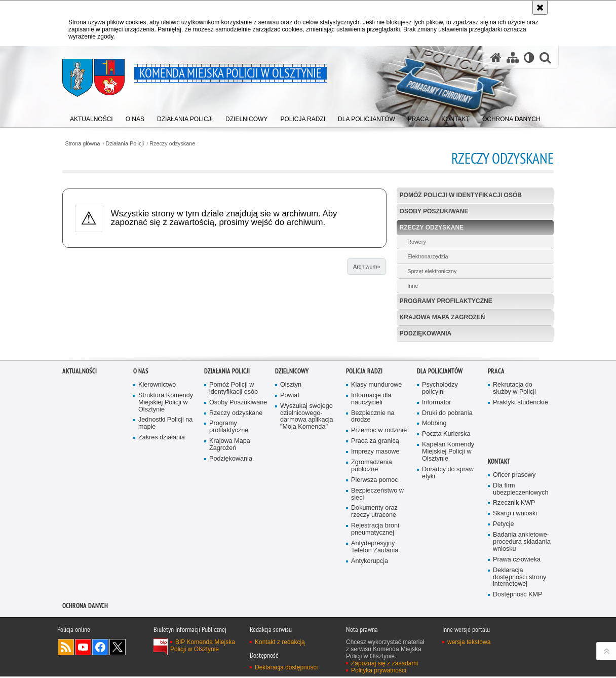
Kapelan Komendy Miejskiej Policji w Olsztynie (448, 562)
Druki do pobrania (447, 523)
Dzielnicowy (292, 481)
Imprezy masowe (375, 562)
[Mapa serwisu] (513, 57)
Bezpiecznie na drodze (373, 526)
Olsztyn (291, 494)
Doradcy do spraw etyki (448, 582)
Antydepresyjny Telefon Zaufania (375, 657)
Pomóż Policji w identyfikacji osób (461, 195)
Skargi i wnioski (515, 624)
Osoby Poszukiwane (434, 211)
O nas (141, 481)
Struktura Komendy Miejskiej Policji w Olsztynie (166, 512)
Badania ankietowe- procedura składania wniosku (522, 652)
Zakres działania (162, 548)
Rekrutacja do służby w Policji (514, 498)
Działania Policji (125, 144)
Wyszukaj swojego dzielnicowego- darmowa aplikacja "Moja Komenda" (307, 526)
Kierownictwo (157, 494)
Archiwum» (367, 267)
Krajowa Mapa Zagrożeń (442, 317)
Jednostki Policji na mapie (165, 533)
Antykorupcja (370, 671)
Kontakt (499, 571)
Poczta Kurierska (446, 544)
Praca (496, 481)
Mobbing (434, 533)
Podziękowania (426, 333)
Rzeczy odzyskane (172, 144)
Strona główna (82, 144)
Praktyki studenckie (521, 512)
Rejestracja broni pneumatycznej (375, 639)
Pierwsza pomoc (375, 590)
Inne (413, 286)
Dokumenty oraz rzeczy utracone (374, 621)
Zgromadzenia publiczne (372, 576)
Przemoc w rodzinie (379, 540)
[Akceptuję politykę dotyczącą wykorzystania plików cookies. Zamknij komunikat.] (540, 7)
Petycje (503, 634)
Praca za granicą (375, 551)
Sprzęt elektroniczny (432, 271)
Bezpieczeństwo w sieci (377, 604)
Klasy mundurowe (376, 494)
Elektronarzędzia (428, 256)
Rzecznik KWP (514, 613)
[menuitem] (91, 117)
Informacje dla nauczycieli (371, 508)
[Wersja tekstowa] (529, 57)
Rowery (417, 242)
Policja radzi (364, 481)
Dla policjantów (440, 481)
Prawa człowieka (517, 669)
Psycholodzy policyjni (440, 498)
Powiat (290, 505)
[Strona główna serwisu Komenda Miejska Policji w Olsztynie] (496, 57)
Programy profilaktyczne (446, 301)
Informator (437, 512)
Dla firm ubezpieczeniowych (521, 599)
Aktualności (80, 481)
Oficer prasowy (514, 585)
